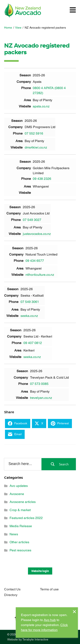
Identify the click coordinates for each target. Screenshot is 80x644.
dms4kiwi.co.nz (36, 147)
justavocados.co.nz (37, 234)
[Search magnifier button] (59, 464)
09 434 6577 (35, 261)
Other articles (19, 542)
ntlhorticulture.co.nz (40, 275)
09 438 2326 (42, 179)
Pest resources (20, 550)
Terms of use (49, 589)
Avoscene (17, 494)
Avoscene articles (23, 502)
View (18, 28)
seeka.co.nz (29, 316)
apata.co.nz (41, 106)
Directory (11, 595)
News (14, 534)
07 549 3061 (30, 302)
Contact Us (12, 589)
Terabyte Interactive (35, 639)
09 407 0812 (33, 343)
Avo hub (50, 620)
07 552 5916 (34, 133)
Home (8, 28)
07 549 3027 (32, 220)
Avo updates (19, 486)
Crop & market (20, 510)
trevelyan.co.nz (41, 398)
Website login (40, 571)
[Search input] (22, 464)
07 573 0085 (39, 384)
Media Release (21, 526)
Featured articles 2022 (26, 518)
